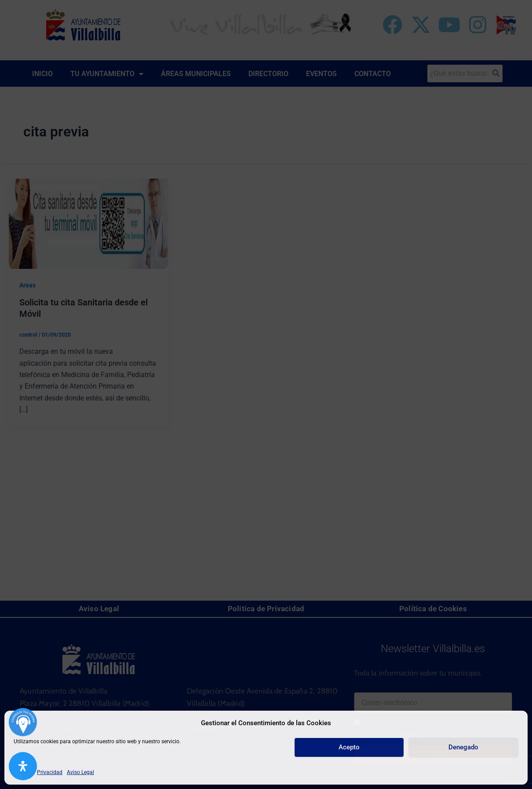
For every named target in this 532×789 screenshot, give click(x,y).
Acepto (349, 747)
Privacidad (50, 772)
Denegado (463, 747)
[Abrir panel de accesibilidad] (23, 766)
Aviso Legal (80, 772)
